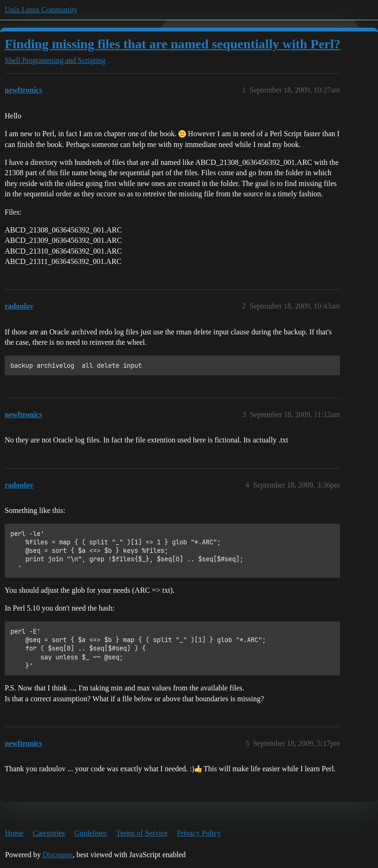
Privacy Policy (199, 833)
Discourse (58, 855)
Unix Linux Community (41, 10)
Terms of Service (142, 833)
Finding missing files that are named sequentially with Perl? (173, 44)
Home (14, 833)
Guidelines (90, 833)
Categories (49, 833)
